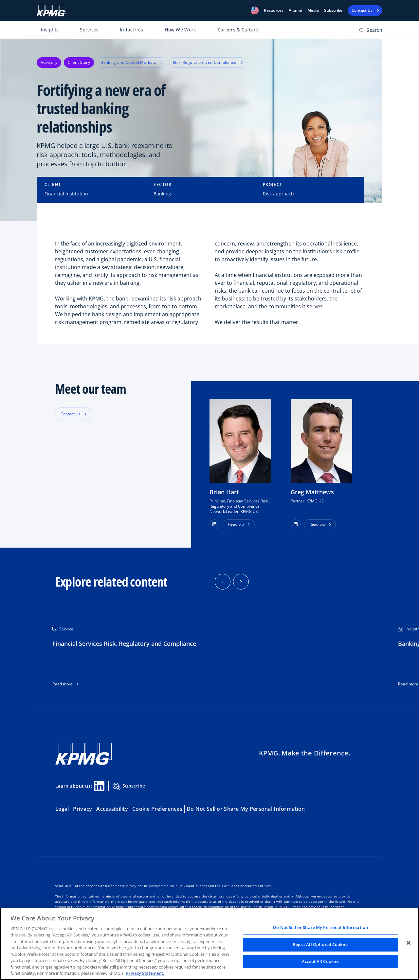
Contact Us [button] (71, 414)
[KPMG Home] (51, 11)
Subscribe (333, 10)
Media (313, 10)
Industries (131, 30)
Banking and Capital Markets (131, 62)
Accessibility (112, 809)
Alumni (295, 10)
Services (89, 30)
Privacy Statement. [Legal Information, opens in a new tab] (145, 973)
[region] (209, 944)
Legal (62, 809)
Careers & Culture (238, 30)
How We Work (180, 30)
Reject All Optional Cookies (320, 944)
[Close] (409, 943)
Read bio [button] (236, 524)
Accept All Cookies (320, 961)
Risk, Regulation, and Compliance (208, 62)
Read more (63, 684)
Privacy (82, 809)
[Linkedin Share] (99, 786)
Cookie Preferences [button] (157, 809)
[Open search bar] (371, 31)
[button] (255, 10)
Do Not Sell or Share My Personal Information (246, 809)
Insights (50, 30)
